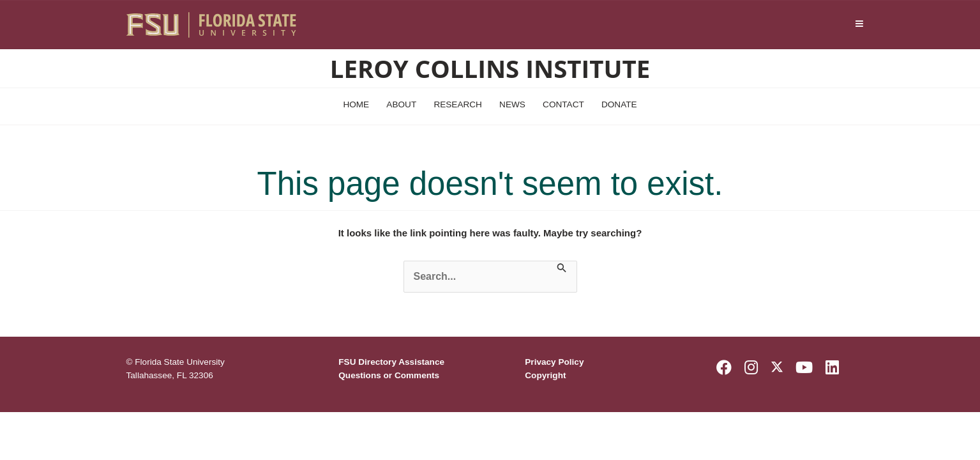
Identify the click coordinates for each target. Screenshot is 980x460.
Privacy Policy (554, 362)
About (401, 104)
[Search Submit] (562, 269)
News (512, 104)
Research (458, 104)
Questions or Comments (389, 375)
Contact (563, 104)
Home (356, 104)
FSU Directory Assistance (391, 362)
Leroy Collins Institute (490, 68)
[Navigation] (859, 24)
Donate (619, 104)
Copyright (545, 375)
